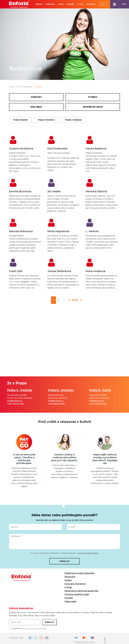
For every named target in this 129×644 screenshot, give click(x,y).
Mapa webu (71, 601)
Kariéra (68, 580)
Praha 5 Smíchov (46, 120)
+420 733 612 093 (15, 404)
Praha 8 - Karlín (100, 390)
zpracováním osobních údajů (35, 628)
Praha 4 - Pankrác (20, 390)
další (75, 300)
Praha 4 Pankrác (73, 120)
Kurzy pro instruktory (75, 584)
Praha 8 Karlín (20, 120)
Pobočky (36, 97)
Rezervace (70, 577)
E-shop (68, 587)
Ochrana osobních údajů (77, 594)
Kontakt (69, 598)
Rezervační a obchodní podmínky (82, 591)
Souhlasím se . (28, 628)
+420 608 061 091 (56, 404)
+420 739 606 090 (98, 404)
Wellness (36, 107)
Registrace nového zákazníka (79, 573)
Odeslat (64, 561)
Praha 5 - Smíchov (61, 390)
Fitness (93, 97)
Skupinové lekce (93, 107)
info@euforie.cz (15, 401)
